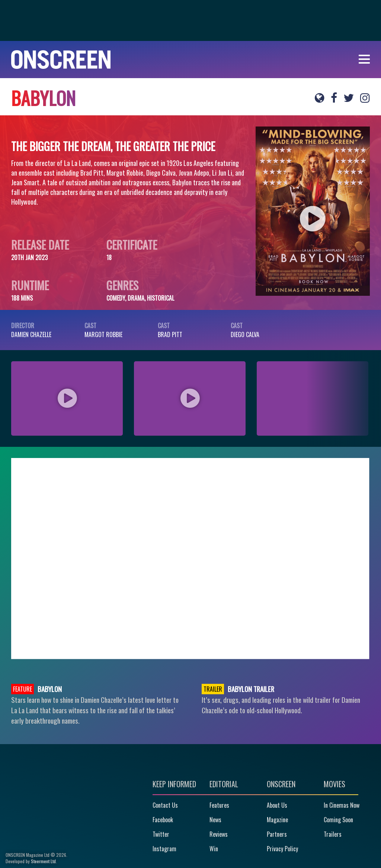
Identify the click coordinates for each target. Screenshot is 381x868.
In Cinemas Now (342, 805)
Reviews (219, 834)
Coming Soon (338, 820)
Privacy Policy (282, 849)
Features (219, 805)
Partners (277, 834)
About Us (277, 805)
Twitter (161, 834)
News (215, 820)
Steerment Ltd (43, 861)
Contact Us (165, 805)
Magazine (277, 820)
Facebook (163, 820)
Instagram (164, 849)
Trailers (333, 834)
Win (214, 849)
